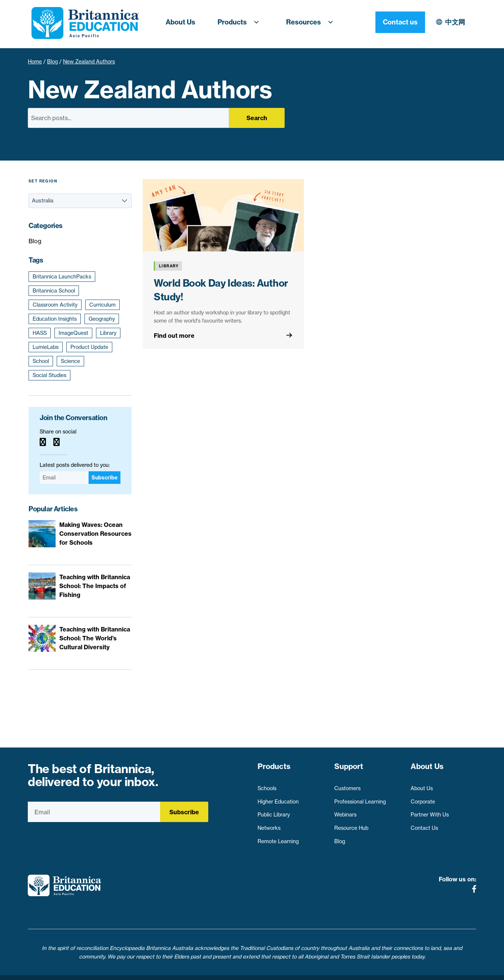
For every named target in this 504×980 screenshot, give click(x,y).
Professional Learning (360, 798)
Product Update (89, 347)
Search (257, 118)
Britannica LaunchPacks (62, 277)
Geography (102, 319)
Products (241, 22)
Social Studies (49, 375)
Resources (312, 22)
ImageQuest (73, 333)
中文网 (391, 22)
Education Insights (55, 319)
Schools (267, 785)
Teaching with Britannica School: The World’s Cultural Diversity (95, 638)
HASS (40, 333)
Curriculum (102, 305)
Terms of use (255, 970)
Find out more (174, 336)
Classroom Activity (55, 305)
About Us (180, 22)
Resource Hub (351, 825)
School (41, 361)
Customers (347, 785)
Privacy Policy (211, 970)
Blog (52, 62)
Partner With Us (430, 811)
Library (108, 333)
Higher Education (278, 798)
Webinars (345, 811)
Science (70, 361)
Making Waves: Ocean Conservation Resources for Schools (95, 534)
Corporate (423, 798)
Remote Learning (278, 838)
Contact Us (424, 825)
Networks (269, 825)
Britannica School (54, 291)
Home (35, 62)
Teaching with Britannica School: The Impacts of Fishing (95, 586)
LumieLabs (46, 347)
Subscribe (105, 478)
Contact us (451, 22)
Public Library (274, 811)
